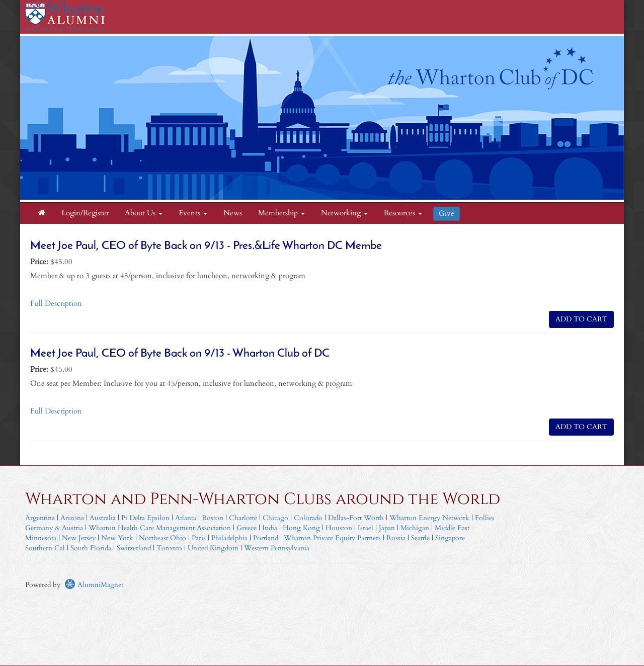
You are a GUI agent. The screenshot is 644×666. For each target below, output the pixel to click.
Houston (339, 528)
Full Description (56, 304)
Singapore (450, 538)
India (270, 528)
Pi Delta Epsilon (145, 518)
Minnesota (41, 538)
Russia (396, 538)
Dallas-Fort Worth (356, 518)
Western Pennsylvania (277, 548)
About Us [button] (144, 213)
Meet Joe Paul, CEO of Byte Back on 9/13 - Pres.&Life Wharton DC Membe (206, 246)
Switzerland (134, 548)
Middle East (452, 528)
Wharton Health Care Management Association (160, 528)
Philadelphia (229, 538)
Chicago (275, 518)
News (233, 213)
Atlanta (186, 518)
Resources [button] (403, 213)
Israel (366, 528)
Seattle (420, 538)
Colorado (308, 518)
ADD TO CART (581, 319)
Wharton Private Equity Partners (332, 538)
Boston (213, 518)
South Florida (91, 548)
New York (117, 538)
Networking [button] (344, 213)
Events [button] (193, 213)
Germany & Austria (54, 528)
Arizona (72, 518)
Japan (387, 528)
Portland (266, 538)
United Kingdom (213, 548)
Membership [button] (281, 213)
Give (447, 214)
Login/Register (85, 213)
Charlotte (243, 518)
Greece (247, 528)
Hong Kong (301, 528)
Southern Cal (45, 548)
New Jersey (80, 538)
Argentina (40, 518)
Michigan (415, 528)
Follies (485, 518)
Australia (103, 518)
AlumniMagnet (94, 585)
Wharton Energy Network (429, 518)
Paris (199, 538)
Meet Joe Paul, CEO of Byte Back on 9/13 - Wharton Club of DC (180, 354)
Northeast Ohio (163, 538)
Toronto (169, 548)
